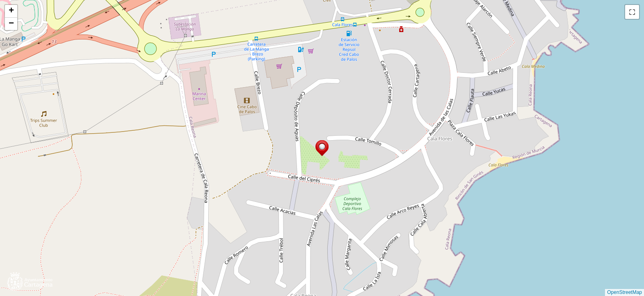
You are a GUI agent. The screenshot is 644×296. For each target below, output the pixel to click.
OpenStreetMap (624, 292)
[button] (322, 148)
